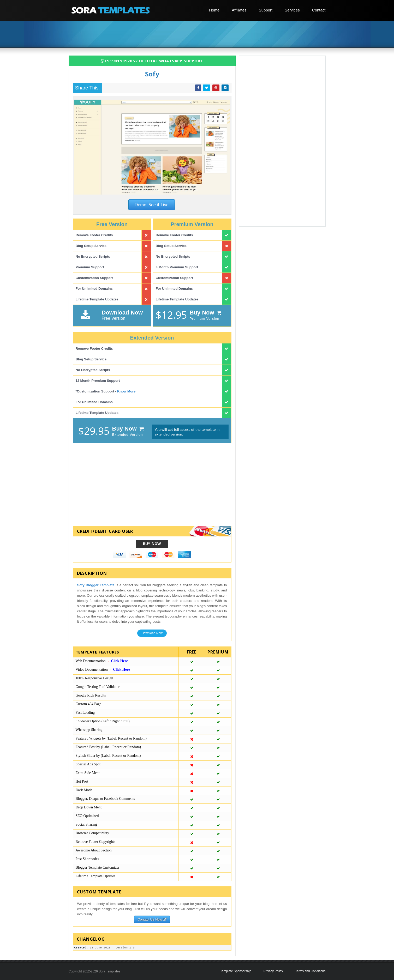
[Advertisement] (199, 35)
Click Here (119, 661)
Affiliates (239, 10)
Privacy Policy (273, 971)
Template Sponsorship (236, 971)
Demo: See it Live (152, 205)
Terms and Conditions (310, 971)
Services (292, 10)
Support (266, 10)
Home (214, 10)
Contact (319, 10)
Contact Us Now (152, 919)
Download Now (152, 633)
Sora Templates (109, 971)
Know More (126, 391)
